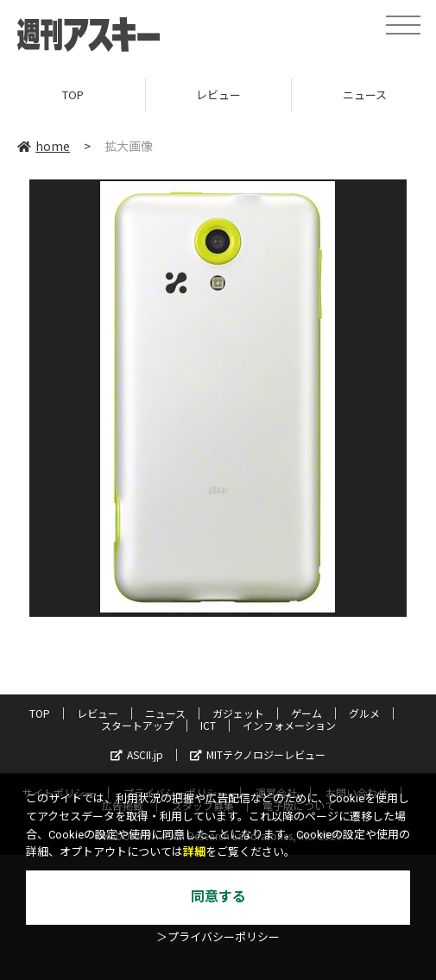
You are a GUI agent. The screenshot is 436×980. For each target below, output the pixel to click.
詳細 (194, 852)
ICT (208, 725)
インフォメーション (289, 725)
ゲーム (306, 713)
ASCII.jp (137, 754)
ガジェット (238, 713)
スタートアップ (137, 725)
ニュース (165, 713)
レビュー (218, 94)
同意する (218, 897)
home (44, 146)
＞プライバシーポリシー (218, 937)
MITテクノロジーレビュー (258, 754)
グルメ (364, 713)
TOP (73, 94)
